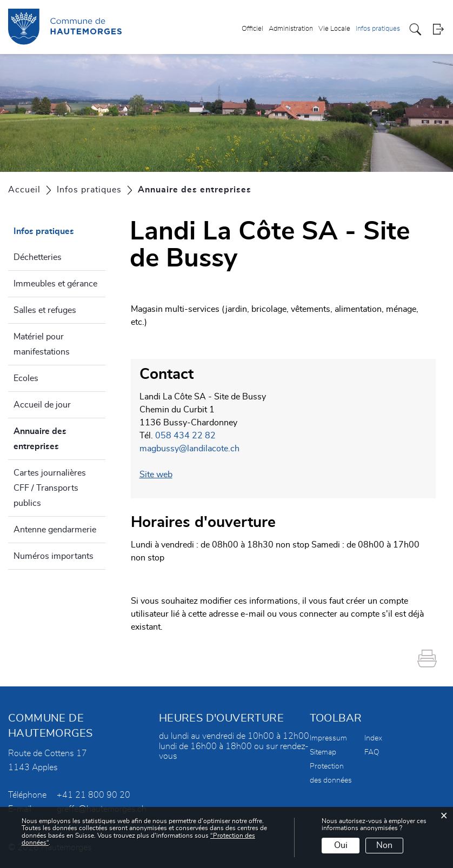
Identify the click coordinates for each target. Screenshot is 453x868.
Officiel (252, 29)
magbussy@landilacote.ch (189, 449)
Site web (161, 475)
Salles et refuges (45, 310)
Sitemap (323, 752)
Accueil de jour (42, 405)
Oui (341, 845)
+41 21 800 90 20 (94, 795)
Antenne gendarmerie (55, 530)
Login (438, 29)
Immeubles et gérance (55, 284)
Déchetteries (38, 257)
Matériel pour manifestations (42, 344)
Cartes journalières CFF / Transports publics (50, 488)
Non (384, 845)
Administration (291, 29)
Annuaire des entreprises (59, 439)
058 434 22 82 (185, 436)
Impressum (328, 738)
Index (373, 738)
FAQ (372, 752)
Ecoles (26, 378)
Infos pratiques (378, 29)
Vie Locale (334, 29)
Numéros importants (54, 556)
